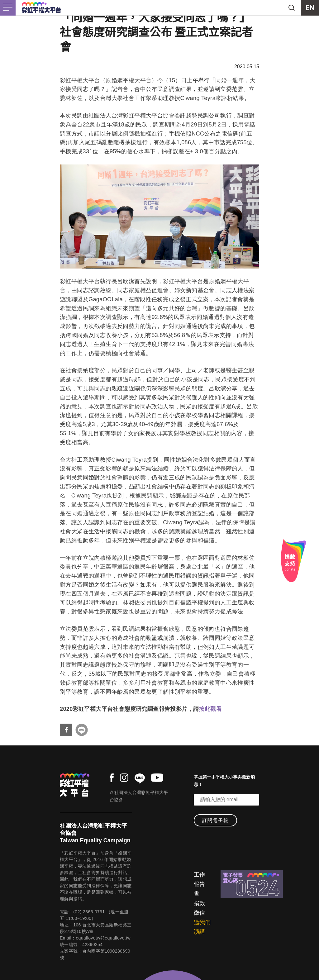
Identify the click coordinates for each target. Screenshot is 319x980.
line (140, 778)
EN (310, 8)
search (292, 8)
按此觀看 (210, 709)
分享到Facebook (66, 730)
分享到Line (82, 730)
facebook (112, 778)
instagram (124, 778)
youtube (157, 778)
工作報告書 (199, 884)
